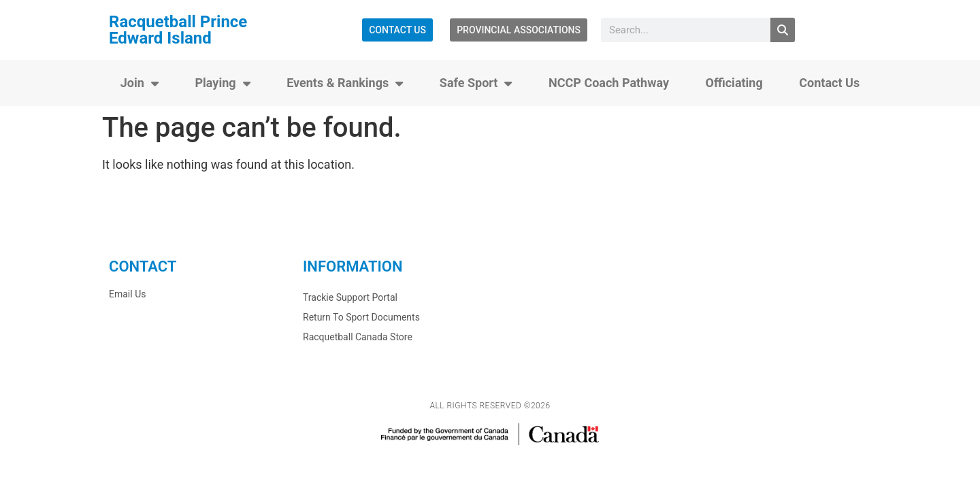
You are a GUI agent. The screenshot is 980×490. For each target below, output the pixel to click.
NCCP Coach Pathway (609, 83)
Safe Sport (476, 83)
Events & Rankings (345, 83)
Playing (222, 83)
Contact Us (829, 83)
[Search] (783, 30)
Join (140, 83)
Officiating (734, 83)
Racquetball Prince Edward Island (178, 30)
